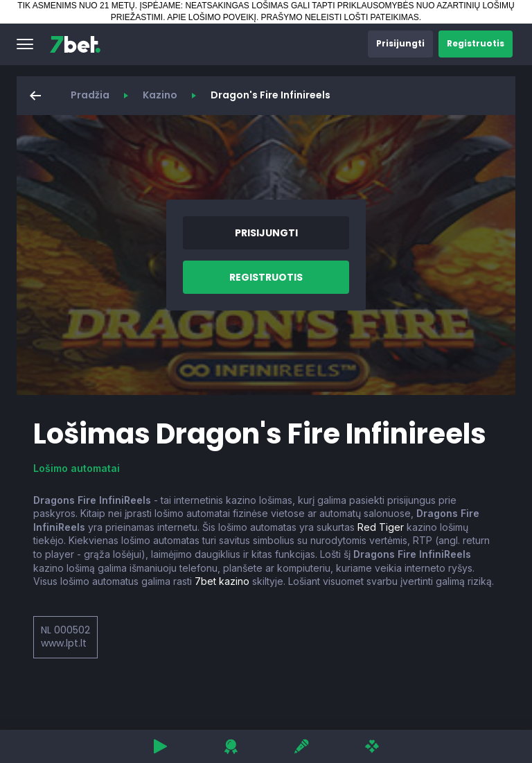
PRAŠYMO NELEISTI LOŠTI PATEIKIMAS (340, 17)
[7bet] (75, 44)
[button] (25, 44)
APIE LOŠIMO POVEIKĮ (212, 17)
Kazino (160, 95)
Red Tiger (381, 527)
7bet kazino (222, 581)
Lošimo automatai (77, 468)
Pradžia (90, 95)
